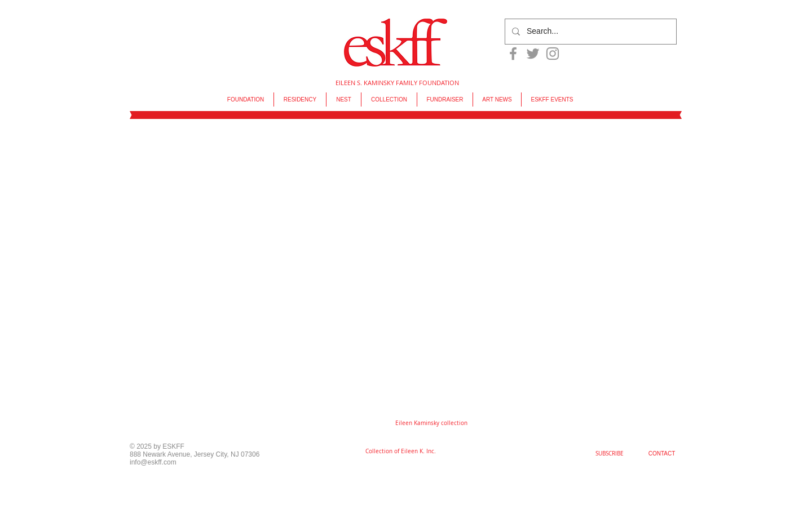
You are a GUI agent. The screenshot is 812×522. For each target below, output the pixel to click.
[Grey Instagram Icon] (553, 54)
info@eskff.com (153, 462)
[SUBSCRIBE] (610, 454)
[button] (431, 423)
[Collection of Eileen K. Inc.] (400, 451)
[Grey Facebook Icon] (513, 54)
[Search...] (590, 32)
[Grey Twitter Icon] (533, 54)
